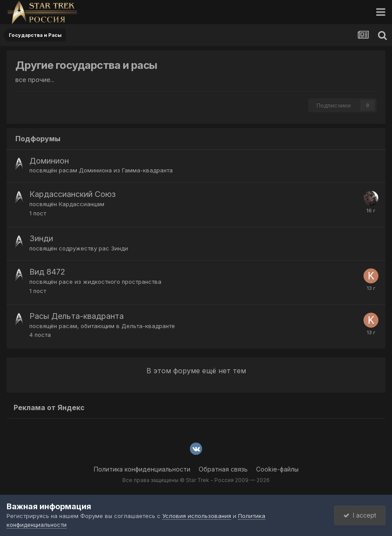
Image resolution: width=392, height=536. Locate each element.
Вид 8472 (47, 272)
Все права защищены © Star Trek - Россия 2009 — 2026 (196, 480)
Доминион (49, 161)
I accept (360, 515)
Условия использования (197, 516)
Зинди (41, 238)
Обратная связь (223, 469)
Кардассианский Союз (73, 194)
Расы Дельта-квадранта (77, 316)
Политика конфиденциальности (142, 469)
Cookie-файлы (277, 469)
